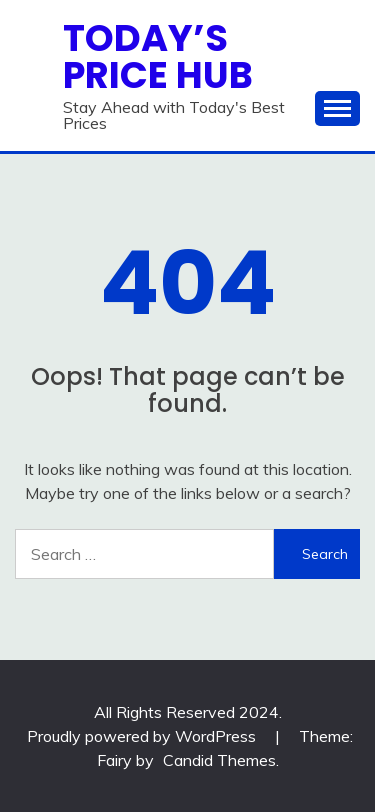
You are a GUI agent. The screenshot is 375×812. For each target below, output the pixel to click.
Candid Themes (219, 760)
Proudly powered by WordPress (143, 736)
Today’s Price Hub (158, 56)
